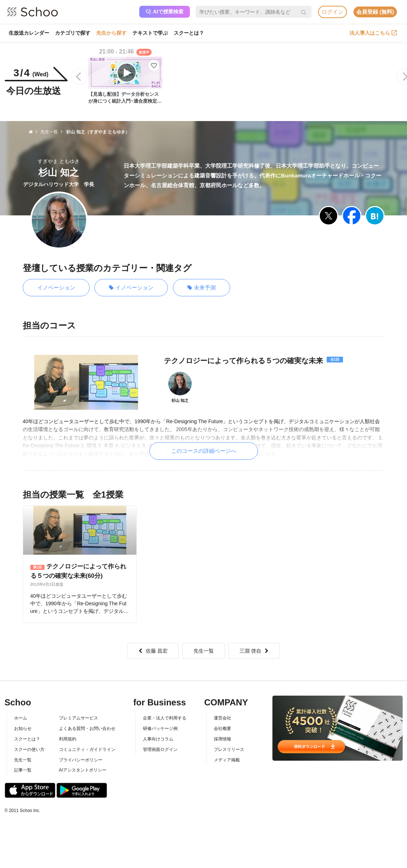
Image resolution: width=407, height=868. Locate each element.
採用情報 (222, 739)
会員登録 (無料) (375, 12)
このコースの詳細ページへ (204, 451)
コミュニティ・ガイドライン (87, 749)
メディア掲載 (227, 760)
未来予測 (202, 288)
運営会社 (222, 718)
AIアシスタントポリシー (83, 770)
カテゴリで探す (73, 33)
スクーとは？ (189, 33)
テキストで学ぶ (150, 33)
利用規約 (68, 739)
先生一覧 (204, 651)
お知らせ (23, 729)
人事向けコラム (158, 739)
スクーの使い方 (29, 749)
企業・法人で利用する (165, 718)
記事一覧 (23, 770)
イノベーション (56, 287)
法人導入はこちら (373, 33)
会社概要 (222, 729)
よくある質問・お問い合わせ (87, 729)
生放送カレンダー (29, 33)
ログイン (332, 12)
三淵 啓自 (254, 651)
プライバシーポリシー (81, 760)
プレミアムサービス (79, 718)
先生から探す (111, 33)
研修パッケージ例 (160, 729)
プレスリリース (229, 749)
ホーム (21, 718)
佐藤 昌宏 (153, 651)
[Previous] (79, 77)
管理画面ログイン (160, 749)
